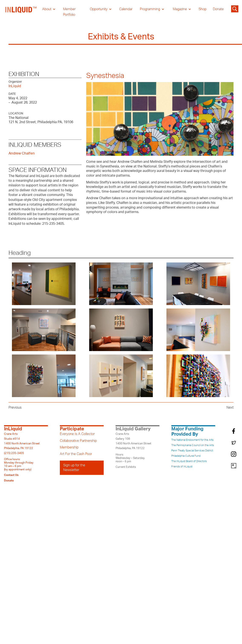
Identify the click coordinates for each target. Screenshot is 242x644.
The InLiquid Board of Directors (189, 461)
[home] (21, 12)
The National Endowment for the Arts (192, 440)
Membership (69, 447)
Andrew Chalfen (22, 153)
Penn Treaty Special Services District (192, 451)
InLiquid (15, 86)
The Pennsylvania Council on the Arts (193, 445)
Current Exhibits (126, 467)
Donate (218, 9)
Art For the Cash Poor (76, 454)
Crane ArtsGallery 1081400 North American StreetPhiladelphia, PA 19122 (133, 441)
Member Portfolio (69, 12)
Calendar (126, 9)
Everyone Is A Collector (77, 434)
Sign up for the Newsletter (74, 468)
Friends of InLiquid (182, 467)
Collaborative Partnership (78, 441)
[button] (49, 9)
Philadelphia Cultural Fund (186, 456)
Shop (203, 9)
